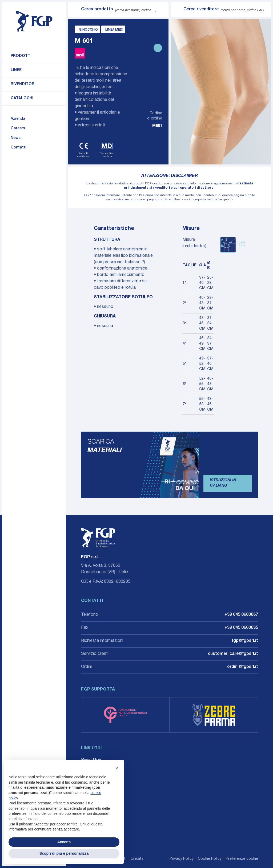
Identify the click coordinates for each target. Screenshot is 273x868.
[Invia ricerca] (75, 10)
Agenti (87, 777)
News (16, 138)
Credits (137, 859)
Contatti (19, 148)
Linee (16, 70)
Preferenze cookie (242, 859)
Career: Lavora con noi (103, 769)
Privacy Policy (182, 859)
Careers (18, 129)
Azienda (18, 119)
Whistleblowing (95, 786)
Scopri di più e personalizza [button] (64, 853)
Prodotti (21, 56)
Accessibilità (93, 794)
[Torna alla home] (34, 21)
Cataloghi (22, 98)
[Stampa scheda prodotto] (158, 48)
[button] (117, 768)
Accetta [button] (64, 842)
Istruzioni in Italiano (223, 483)
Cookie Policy (210, 859)
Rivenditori (23, 84)
